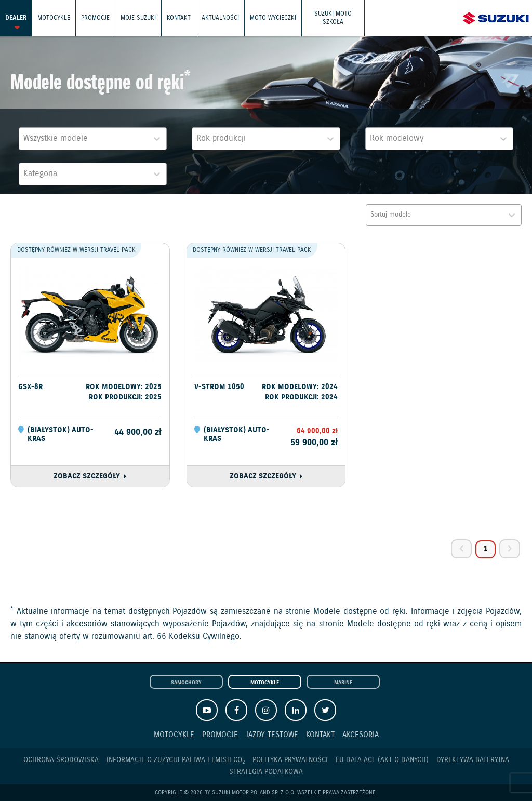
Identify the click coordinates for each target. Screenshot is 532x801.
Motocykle (54, 18)
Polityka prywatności (290, 760)
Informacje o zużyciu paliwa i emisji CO (176, 760)
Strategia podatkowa (266, 772)
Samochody (186, 683)
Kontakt (179, 18)
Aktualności (220, 18)
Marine (343, 683)
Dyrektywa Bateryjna (473, 760)
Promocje (95, 18)
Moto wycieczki (273, 18)
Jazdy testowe (272, 735)
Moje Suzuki (138, 18)
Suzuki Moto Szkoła (333, 18)
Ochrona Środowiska (61, 760)
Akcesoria (361, 735)
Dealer (16, 18)
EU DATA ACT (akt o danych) (382, 760)
